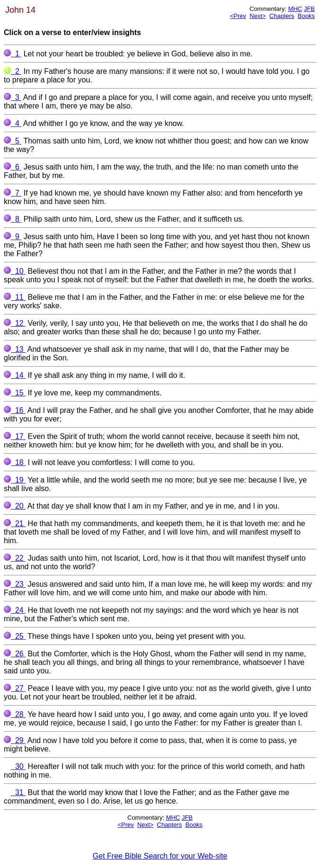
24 (15, 610)
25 (15, 636)
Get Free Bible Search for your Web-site (160, 856)
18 (15, 462)
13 (15, 349)
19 (15, 480)
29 (15, 740)
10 (15, 271)
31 (15, 792)
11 (15, 297)
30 (15, 766)
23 (15, 584)
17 (15, 436)
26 (15, 654)
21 (15, 523)
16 (15, 410)
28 (15, 714)
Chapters (282, 16)
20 (15, 506)
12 (15, 323)
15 (15, 393)
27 (15, 688)
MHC (295, 9)
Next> (258, 16)
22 (15, 558)
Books (306, 16)
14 (15, 375)
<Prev (238, 16)
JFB (309, 9)
